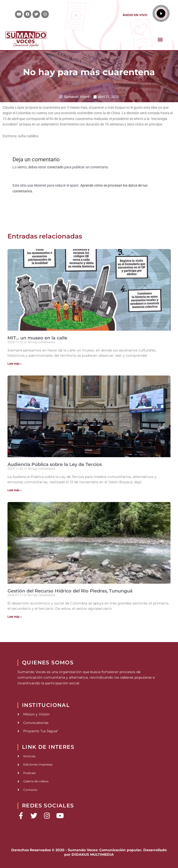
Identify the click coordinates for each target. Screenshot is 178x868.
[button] (160, 39)
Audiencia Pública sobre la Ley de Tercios (55, 464)
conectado (55, 167)
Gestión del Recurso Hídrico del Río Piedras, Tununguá (70, 591)
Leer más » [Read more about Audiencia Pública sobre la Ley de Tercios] (15, 490)
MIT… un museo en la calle (37, 338)
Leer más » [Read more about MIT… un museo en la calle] (15, 364)
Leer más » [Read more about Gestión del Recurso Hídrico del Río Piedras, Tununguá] (15, 617)
